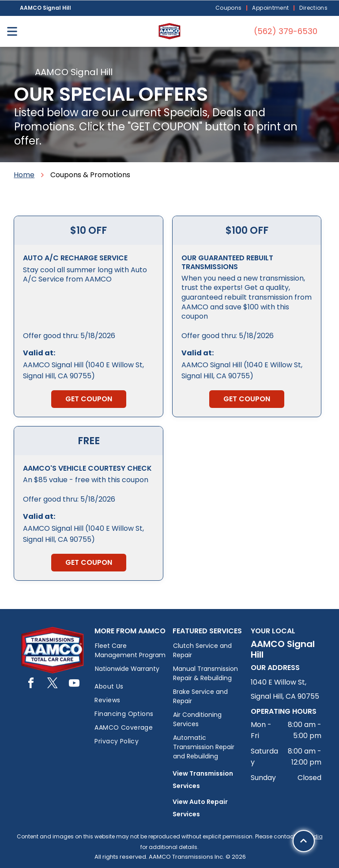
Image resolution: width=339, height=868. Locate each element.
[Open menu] (12, 31)
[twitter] (53, 684)
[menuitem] (230, 8)
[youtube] (74, 684)
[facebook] (31, 684)
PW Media (310, 836)
